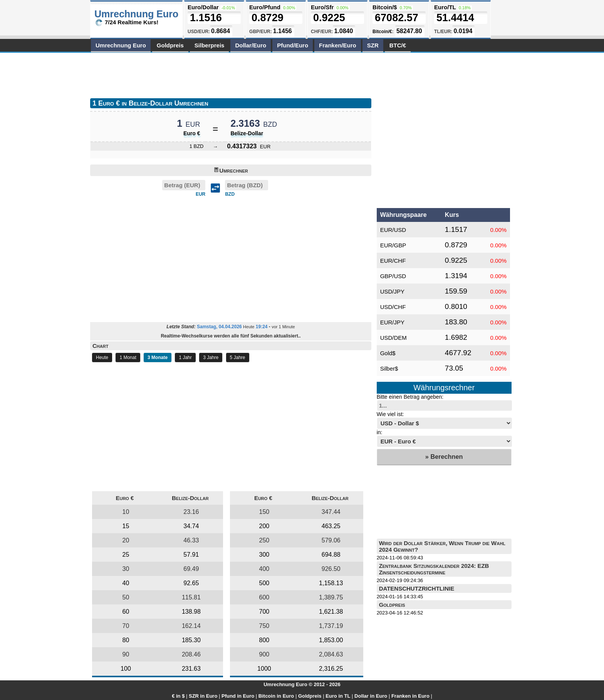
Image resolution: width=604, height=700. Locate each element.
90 (126, 654)
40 (126, 583)
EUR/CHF (393, 261)
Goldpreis (170, 45)
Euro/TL (445, 7)
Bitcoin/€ (382, 32)
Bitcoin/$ (385, 7)
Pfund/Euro (293, 45)
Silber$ (389, 368)
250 (264, 540)
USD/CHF (393, 307)
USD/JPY (392, 291)
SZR (373, 45)
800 (264, 640)
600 (264, 597)
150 (264, 512)
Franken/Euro (338, 45)
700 (264, 612)
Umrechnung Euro (121, 45)
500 (264, 583)
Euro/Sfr (322, 7)
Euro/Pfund (265, 7)
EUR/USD (393, 230)
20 (126, 540)
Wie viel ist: (390, 414)
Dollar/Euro (251, 45)
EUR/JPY (392, 322)
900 (264, 654)
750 (264, 626)
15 (126, 526)
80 (126, 640)
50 (126, 597)
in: (380, 432)
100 (126, 669)
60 (126, 612)
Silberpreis (210, 45)
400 (264, 569)
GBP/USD (393, 276)
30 (126, 569)
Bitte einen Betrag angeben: (410, 397)
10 (126, 512)
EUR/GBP (393, 245)
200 (264, 526)
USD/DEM (393, 338)
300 (264, 555)
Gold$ (388, 353)
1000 (264, 669)
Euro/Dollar (203, 7)
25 (126, 555)
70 (126, 626)
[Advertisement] (230, 74)
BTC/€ (398, 45)
